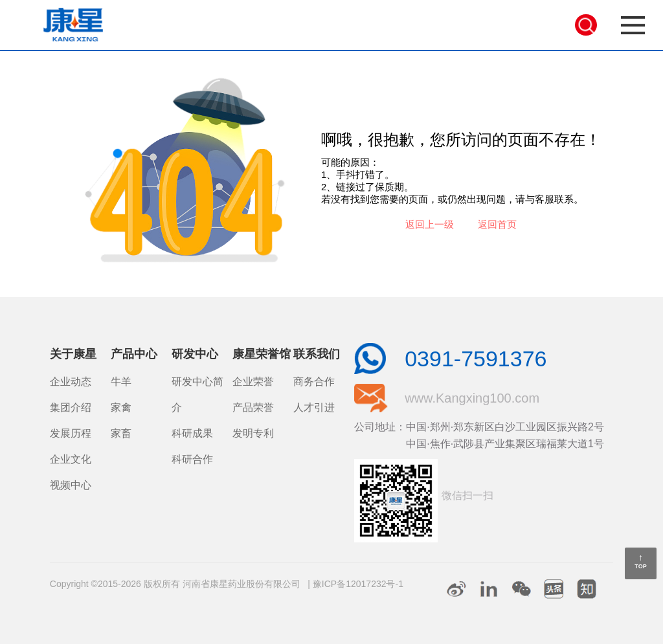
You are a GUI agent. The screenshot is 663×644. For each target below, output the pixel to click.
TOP (640, 566)
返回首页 (497, 225)
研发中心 (195, 354)
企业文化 (71, 459)
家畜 (121, 433)
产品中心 (134, 354)
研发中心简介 (197, 394)
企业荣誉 (253, 382)
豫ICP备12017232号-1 (358, 584)
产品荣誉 (253, 407)
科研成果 (192, 433)
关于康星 (73, 354)
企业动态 (71, 382)
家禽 (121, 407)
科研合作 (192, 459)
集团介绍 (71, 407)
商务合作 (314, 382)
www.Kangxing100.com (472, 398)
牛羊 (121, 382)
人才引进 (314, 407)
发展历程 (71, 433)
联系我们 (317, 354)
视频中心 (71, 485)
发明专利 (253, 433)
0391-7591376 (476, 359)
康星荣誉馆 (262, 354)
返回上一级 (430, 225)
